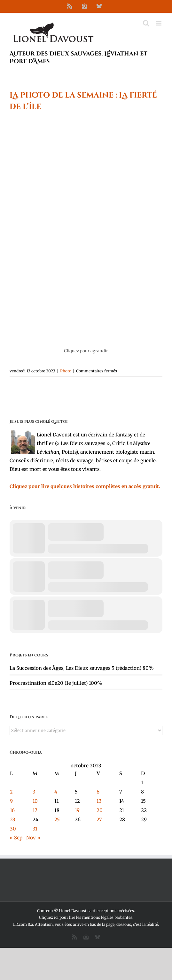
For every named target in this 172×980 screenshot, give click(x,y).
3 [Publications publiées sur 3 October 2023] (34, 792)
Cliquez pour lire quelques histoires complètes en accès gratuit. (85, 486)
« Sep (16, 838)
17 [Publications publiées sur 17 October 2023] (35, 810)
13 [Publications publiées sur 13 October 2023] (99, 801)
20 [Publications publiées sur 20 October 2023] (100, 810)
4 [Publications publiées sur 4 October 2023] (56, 792)
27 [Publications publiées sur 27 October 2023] (99, 819)
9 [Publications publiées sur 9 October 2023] (11, 801)
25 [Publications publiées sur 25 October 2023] (57, 819)
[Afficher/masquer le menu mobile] (159, 23)
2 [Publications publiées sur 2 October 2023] (11, 792)
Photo (66, 371)
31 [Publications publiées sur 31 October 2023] (35, 829)
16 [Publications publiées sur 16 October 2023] (12, 810)
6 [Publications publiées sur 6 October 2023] (98, 792)
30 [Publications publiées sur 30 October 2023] (13, 829)
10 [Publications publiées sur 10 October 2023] (35, 801)
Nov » (33, 838)
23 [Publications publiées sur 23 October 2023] (13, 819)
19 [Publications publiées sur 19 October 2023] (77, 810)
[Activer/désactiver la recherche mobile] (146, 23)
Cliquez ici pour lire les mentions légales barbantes (86, 917)
